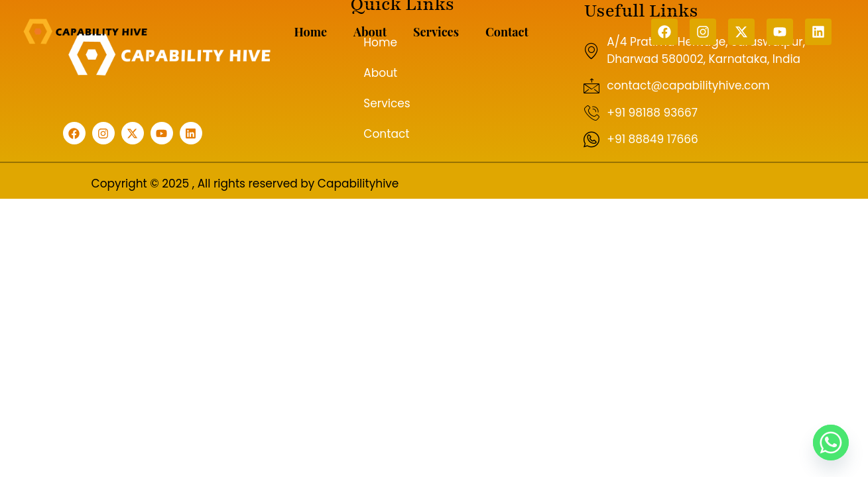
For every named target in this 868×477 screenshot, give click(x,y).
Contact (507, 32)
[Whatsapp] (831, 443)
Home (310, 32)
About (370, 32)
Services (436, 32)
